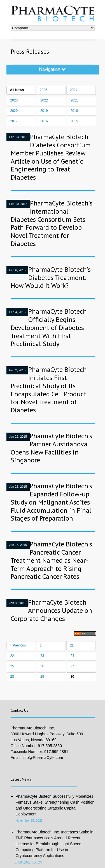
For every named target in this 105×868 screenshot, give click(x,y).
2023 (14, 100)
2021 (74, 100)
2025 (44, 90)
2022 (44, 100)
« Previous (18, 645)
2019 (44, 111)
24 (72, 656)
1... (42, 645)
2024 (74, 90)
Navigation (52, 69)
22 (12, 656)
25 (12, 666)
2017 (14, 121)
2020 (14, 111)
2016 (44, 121)
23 (42, 656)
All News (17, 90)
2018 (74, 111)
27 (72, 666)
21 (72, 645)
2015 (74, 121)
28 (12, 677)
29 (42, 677)
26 (42, 666)
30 (72, 677)
